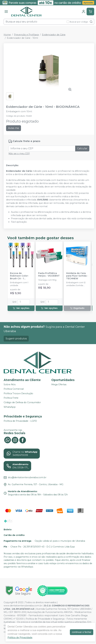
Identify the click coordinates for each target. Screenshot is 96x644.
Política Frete (11, 398)
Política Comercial (14, 389)
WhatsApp (10, 407)
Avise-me (14, 128)
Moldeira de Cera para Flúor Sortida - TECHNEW (77, 276)
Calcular (82, 148)
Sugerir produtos (16, 339)
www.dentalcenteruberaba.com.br (23, 606)
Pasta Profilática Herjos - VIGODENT (49, 275)
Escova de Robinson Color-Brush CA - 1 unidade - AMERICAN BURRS (20, 276)
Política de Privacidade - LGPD (20, 421)
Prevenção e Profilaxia (26, 35)
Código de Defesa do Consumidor (22, 402)
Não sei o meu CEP (19, 154)
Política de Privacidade (20, 638)
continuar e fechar (82, 632)
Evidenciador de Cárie (54, 35)
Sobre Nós (10, 384)
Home (7, 35)
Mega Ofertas (59, 384)
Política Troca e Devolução (18, 393)
